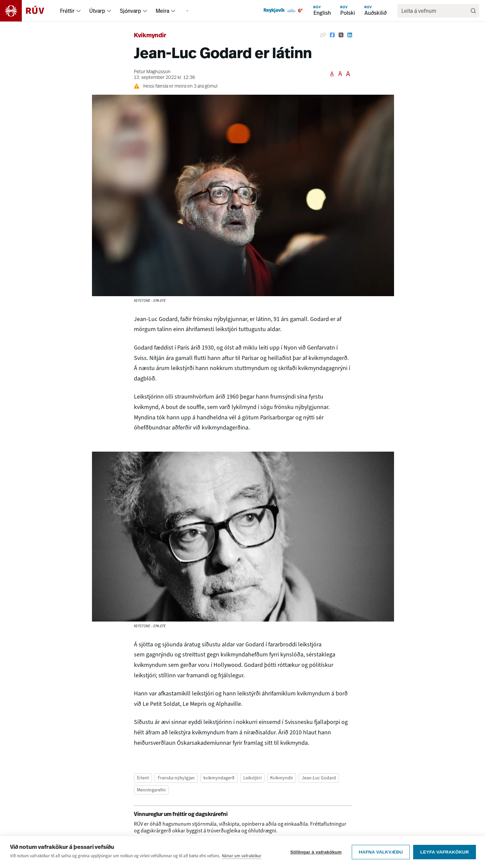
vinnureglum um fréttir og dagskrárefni (253, 840)
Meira (162, 11)
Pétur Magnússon (152, 72)
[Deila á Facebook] (332, 35)
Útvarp (97, 11)
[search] (435, 11)
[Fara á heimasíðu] (28, 11)
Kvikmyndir (150, 36)
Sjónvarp (130, 11)
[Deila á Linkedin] (350, 35)
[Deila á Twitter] (341, 35)
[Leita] (473, 11)
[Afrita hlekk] (323, 35)
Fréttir (67, 11)
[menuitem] (79, 11)
